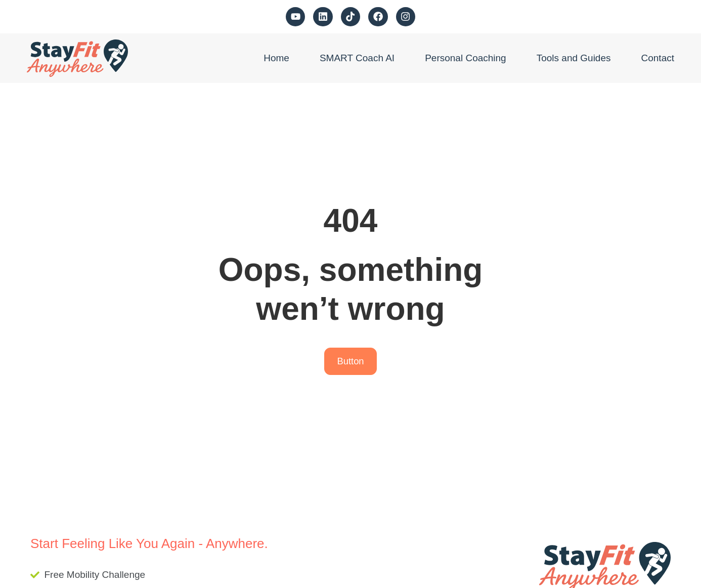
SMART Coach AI (357, 58)
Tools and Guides (574, 58)
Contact (658, 58)
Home (276, 58)
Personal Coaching (466, 58)
